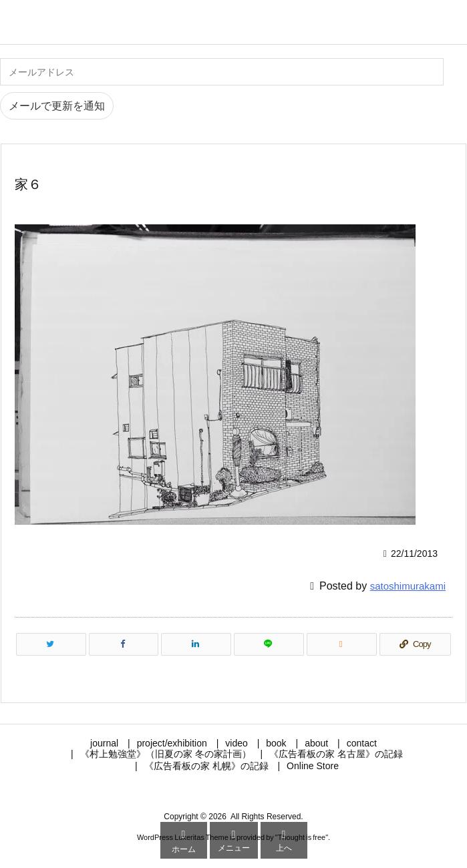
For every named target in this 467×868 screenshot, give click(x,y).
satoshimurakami (408, 586)
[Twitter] (51, 644)
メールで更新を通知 (57, 106)
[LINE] (269, 644)
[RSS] (342, 644)
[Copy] (415, 644)
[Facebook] (124, 644)
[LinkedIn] (196, 644)
